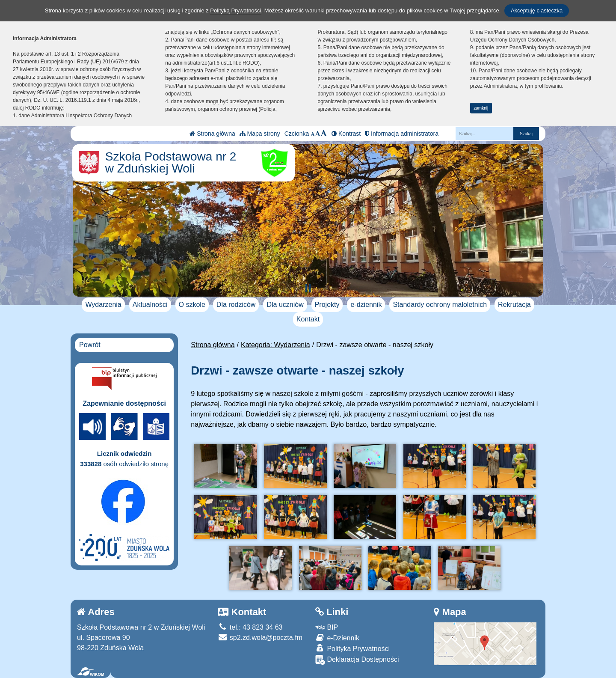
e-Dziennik (337, 638)
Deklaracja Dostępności (357, 660)
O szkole (192, 305)
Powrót (90, 345)
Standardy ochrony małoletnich (440, 305)
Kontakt (308, 319)
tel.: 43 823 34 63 (250, 627)
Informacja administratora (402, 134)
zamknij (481, 108)
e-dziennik (366, 305)
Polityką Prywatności (235, 10)
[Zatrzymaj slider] (308, 288)
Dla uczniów (285, 305)
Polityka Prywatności (352, 648)
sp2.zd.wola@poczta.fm (260, 638)
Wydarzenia (103, 305)
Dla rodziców (236, 305)
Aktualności (150, 305)
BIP (327, 627)
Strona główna (212, 134)
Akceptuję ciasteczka (537, 10)
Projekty (327, 305)
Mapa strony (260, 134)
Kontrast (346, 134)
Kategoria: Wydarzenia (275, 345)
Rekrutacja (514, 305)
